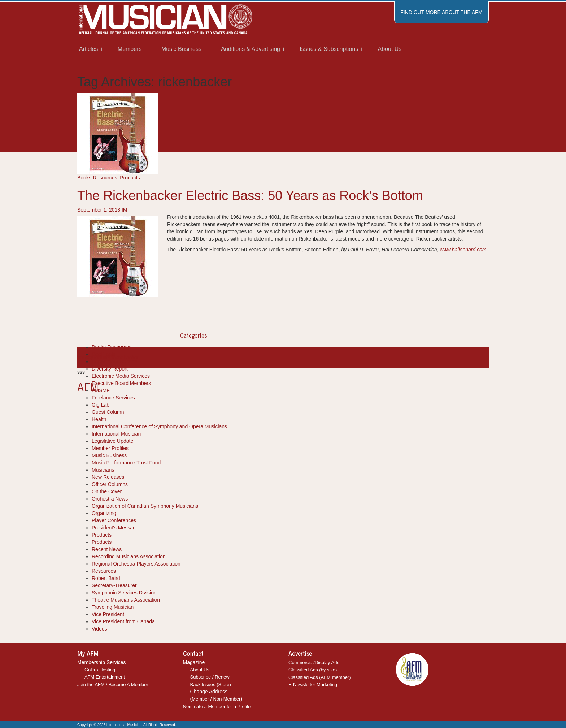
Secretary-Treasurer (114, 585)
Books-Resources (97, 178)
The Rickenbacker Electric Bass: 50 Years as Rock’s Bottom (250, 196)
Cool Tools (103, 354)
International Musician (116, 434)
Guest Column (108, 412)
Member (200, 699)
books (84, 357)
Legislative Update (112, 441)
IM (125, 210)
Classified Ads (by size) (313, 670)
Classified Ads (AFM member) (320, 677)
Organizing (104, 513)
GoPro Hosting (100, 670)
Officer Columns (110, 484)
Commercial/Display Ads (314, 662)
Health (99, 419)
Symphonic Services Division (124, 593)
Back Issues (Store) (211, 684)
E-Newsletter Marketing (313, 684)
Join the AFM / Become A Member (113, 684)
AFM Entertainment (105, 677)
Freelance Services (113, 398)
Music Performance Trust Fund (126, 463)
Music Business (109, 455)
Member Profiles (110, 448)
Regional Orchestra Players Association (136, 564)
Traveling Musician (113, 607)
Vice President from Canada (123, 621)
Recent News (107, 549)
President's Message (115, 528)
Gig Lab (101, 405)
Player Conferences (114, 520)
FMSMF (101, 390)
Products (130, 178)
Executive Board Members (121, 383)
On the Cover (107, 491)
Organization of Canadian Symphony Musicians (145, 506)
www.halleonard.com (463, 250)
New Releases (108, 477)
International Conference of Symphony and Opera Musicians (159, 426)
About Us (200, 670)
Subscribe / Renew (210, 677)
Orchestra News (110, 499)
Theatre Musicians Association (126, 600)
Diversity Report (110, 369)
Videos (99, 629)
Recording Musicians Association (129, 556)
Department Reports (114, 361)
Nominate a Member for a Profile (217, 707)
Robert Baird (106, 578)
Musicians (103, 470)
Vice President (108, 614)
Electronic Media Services (121, 376)
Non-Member (227, 699)
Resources (104, 571)
